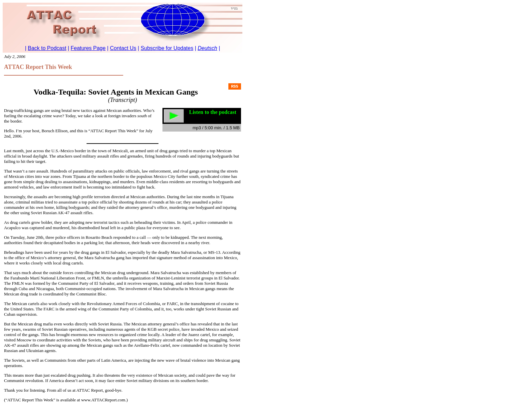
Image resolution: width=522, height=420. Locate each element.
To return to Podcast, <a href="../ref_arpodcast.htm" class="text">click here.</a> (123, 28)
